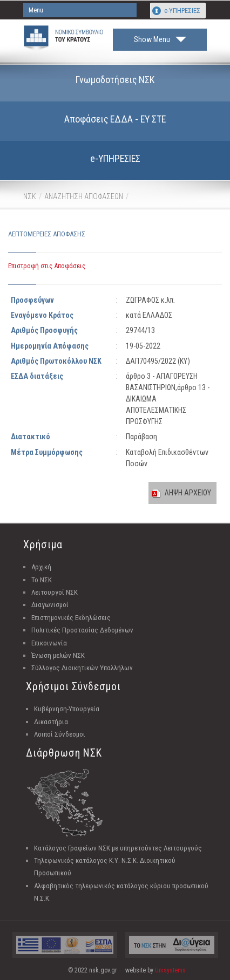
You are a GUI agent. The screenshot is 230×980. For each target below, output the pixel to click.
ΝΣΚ (30, 196)
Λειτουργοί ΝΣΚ (55, 592)
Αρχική (41, 567)
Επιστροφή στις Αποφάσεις (47, 266)
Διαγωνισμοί (50, 605)
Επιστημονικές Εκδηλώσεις (71, 618)
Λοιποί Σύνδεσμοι (60, 734)
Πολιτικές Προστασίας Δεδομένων (82, 630)
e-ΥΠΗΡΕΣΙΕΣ (182, 11)
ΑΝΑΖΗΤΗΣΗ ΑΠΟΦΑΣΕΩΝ (84, 196)
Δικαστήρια (51, 722)
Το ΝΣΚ (42, 580)
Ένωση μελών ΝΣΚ (58, 655)
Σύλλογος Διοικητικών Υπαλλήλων (82, 668)
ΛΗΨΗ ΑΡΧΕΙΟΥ (188, 493)
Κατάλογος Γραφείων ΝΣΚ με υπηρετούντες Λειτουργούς (118, 848)
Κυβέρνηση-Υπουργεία (67, 709)
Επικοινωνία (49, 643)
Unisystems (170, 970)
